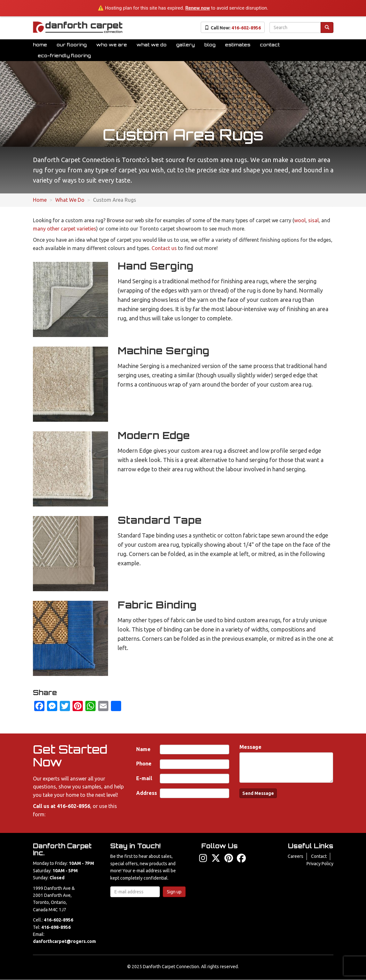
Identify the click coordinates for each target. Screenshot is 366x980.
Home (40, 45)
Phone (144, 764)
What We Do (152, 45)
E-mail (144, 778)
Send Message (258, 793)
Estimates (238, 45)
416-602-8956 (74, 806)
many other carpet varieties (65, 229)
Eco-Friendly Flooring (64, 55)
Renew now (198, 8)
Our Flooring (72, 45)
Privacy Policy (320, 864)
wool (300, 220)
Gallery (185, 45)
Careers (296, 856)
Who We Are (112, 45)
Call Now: (233, 28)
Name (143, 749)
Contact (270, 45)
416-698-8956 (56, 927)
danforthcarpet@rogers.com (64, 941)
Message (250, 747)
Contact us (164, 248)
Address (147, 793)
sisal (313, 220)
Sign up (174, 892)
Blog (210, 45)
